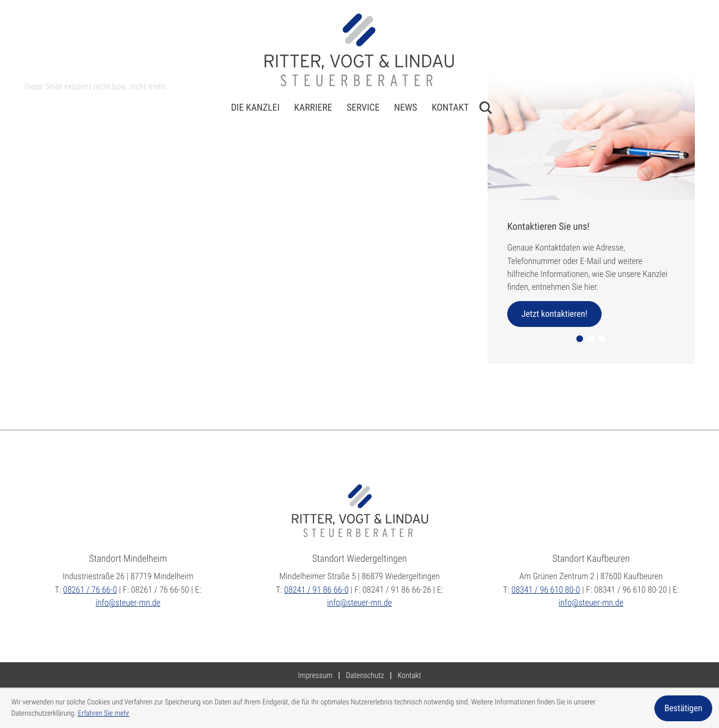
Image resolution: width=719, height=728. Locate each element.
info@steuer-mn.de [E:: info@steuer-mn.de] (128, 603)
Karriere (313, 108)
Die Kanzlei (255, 108)
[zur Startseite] (359, 50)
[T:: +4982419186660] (317, 590)
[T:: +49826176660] (90, 590)
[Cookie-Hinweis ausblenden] (683, 708)
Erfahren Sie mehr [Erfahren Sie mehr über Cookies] (103, 714)
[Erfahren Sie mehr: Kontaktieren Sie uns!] (554, 314)
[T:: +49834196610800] (545, 590)
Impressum (315, 676)
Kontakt (450, 108)
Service (363, 108)
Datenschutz (365, 676)
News (406, 108)
